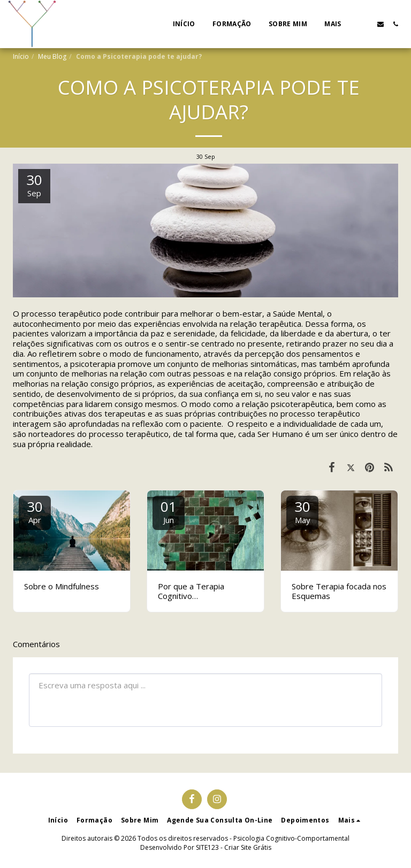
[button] (366, 24)
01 (169, 511)
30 (35, 511)
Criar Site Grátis (248, 847)
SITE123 (207, 847)
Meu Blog (52, 56)
